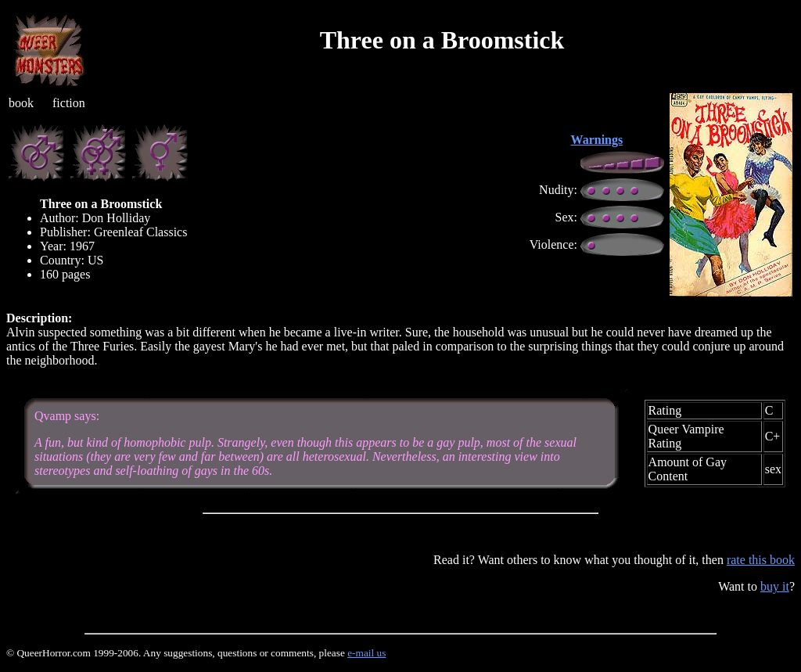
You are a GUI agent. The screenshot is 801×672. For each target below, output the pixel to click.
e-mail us (366, 653)
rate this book (761, 560)
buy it (775, 586)
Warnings (597, 140)
